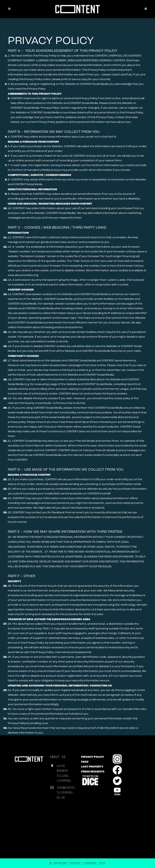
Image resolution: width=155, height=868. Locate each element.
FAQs (85, 762)
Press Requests (93, 772)
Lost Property (92, 767)
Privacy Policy (93, 757)
